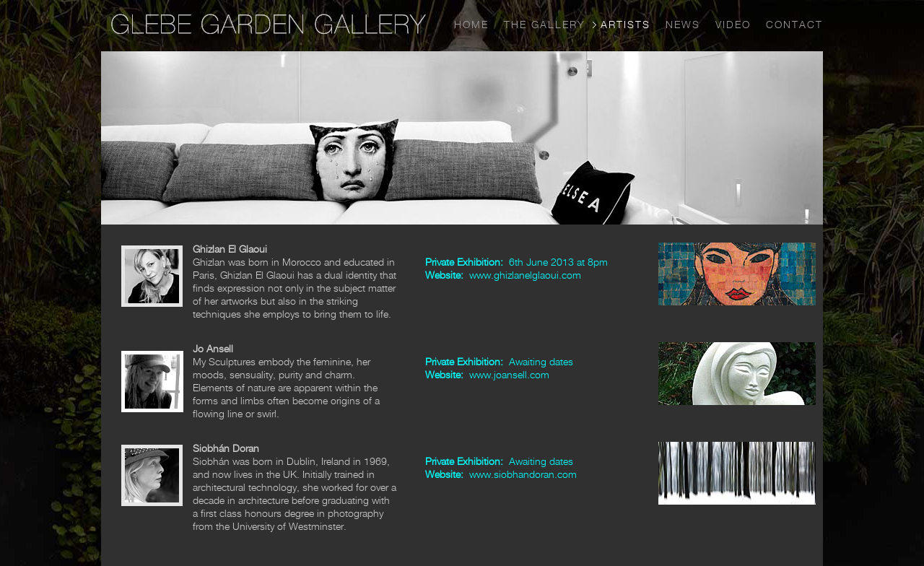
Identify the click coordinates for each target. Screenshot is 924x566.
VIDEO (733, 25)
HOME (471, 25)
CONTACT (794, 25)
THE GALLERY (545, 25)
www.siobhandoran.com (523, 474)
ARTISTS (626, 25)
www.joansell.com (509, 374)
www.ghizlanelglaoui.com (525, 275)
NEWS (683, 25)
